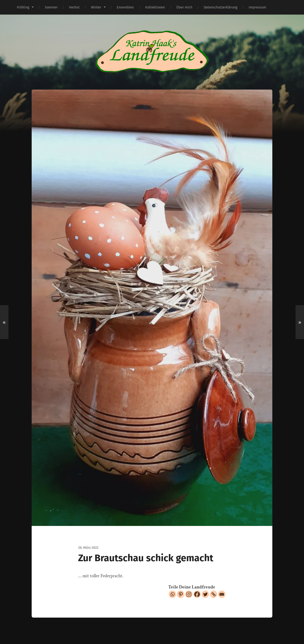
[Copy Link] (214, 594)
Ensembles (125, 7)
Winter (96, 7)
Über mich (184, 7)
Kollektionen (155, 7)
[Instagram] (189, 594)
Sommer (51, 7)
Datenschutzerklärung (221, 7)
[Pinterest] (181, 594)
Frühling (23, 7)
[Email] (222, 594)
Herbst (74, 7)
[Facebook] (197, 594)
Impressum (257, 7)
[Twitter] (205, 594)
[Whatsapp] (172, 594)
